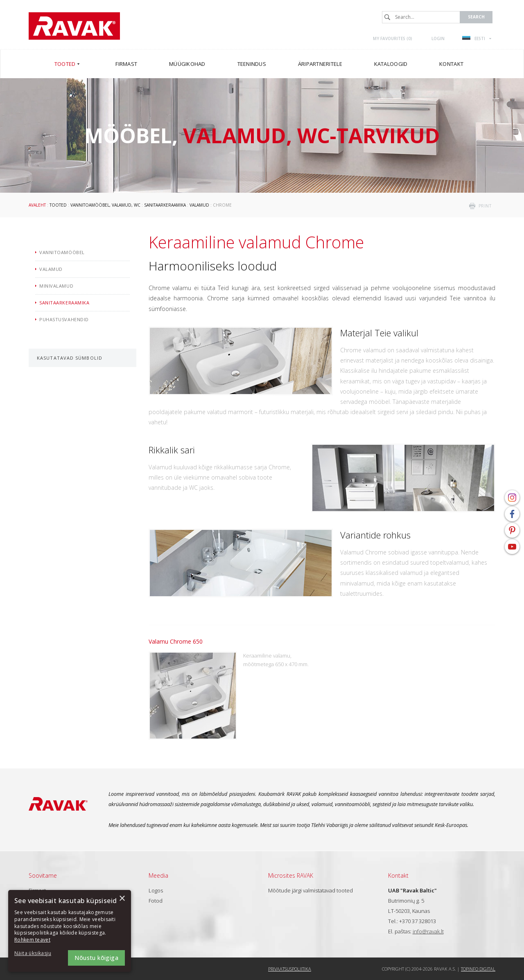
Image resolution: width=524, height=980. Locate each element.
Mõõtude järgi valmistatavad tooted (311, 890)
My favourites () (393, 38)
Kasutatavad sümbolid (70, 358)
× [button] (122, 899)
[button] (37, 954)
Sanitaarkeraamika (165, 205)
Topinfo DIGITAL (478, 969)
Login (438, 38)
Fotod (156, 901)
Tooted (58, 205)
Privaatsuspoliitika (290, 969)
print (485, 206)
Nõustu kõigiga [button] (96, 958)
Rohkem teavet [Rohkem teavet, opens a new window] (32, 940)
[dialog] (70, 931)
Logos (156, 890)
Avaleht (37, 205)
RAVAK (74, 26)
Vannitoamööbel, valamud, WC (105, 205)
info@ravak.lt (428, 931)
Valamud (199, 205)
